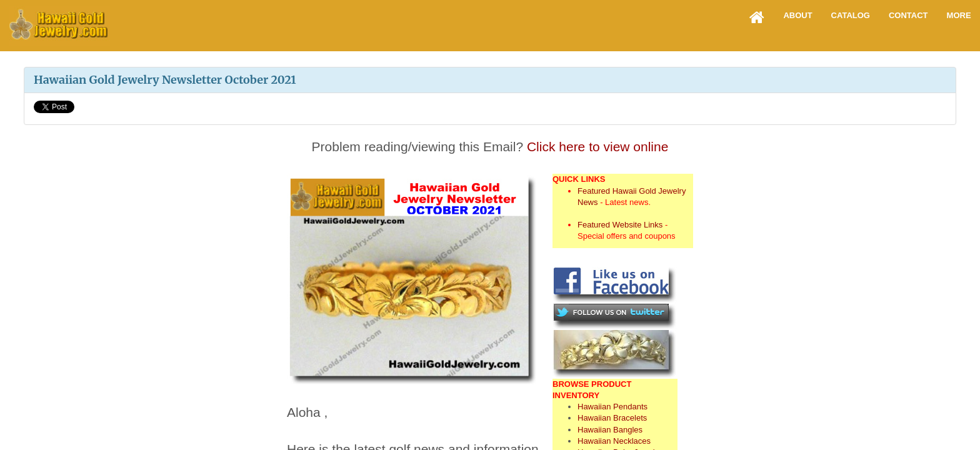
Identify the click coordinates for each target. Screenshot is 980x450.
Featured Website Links (620, 225)
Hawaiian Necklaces (614, 441)
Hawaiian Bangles (610, 430)
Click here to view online (597, 147)
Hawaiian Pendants (612, 407)
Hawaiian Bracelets (612, 418)
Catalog (851, 15)
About (797, 15)
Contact (908, 15)
